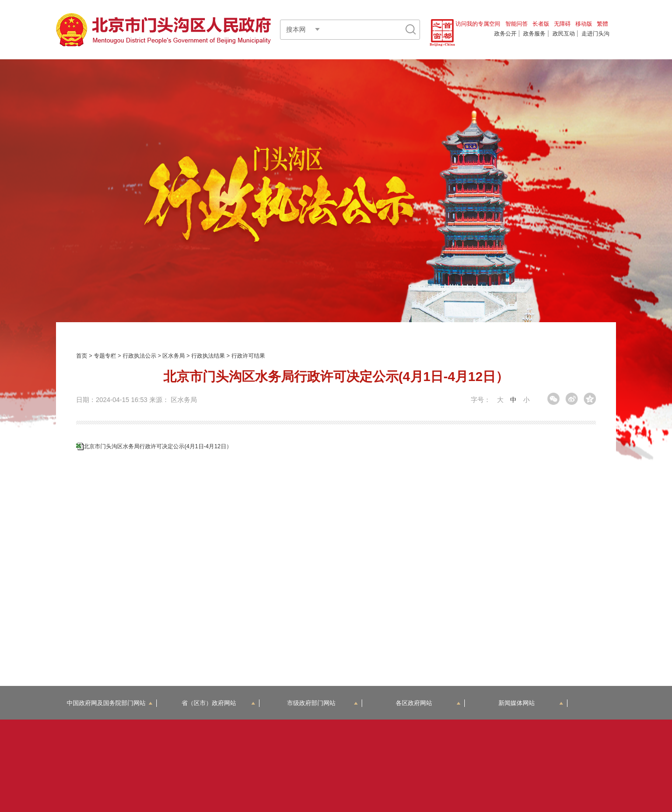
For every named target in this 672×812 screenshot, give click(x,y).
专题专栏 (105, 356)
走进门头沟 (595, 34)
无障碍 (562, 24)
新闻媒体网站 (531, 703)
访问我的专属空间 (478, 24)
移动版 (584, 24)
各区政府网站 (428, 703)
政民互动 (564, 34)
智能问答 (517, 24)
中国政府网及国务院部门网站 (110, 703)
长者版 (541, 24)
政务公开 (505, 34)
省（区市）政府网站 (218, 703)
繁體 (602, 24)
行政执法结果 (208, 356)
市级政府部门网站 (322, 703)
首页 (82, 356)
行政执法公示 (140, 356)
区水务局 (174, 356)
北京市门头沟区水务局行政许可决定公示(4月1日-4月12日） (157, 446)
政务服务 (534, 34)
